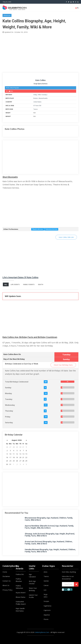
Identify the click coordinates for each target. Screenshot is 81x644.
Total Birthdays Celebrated (17, 382)
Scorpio (46, 601)
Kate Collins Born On (12, 354)
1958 (39, 95)
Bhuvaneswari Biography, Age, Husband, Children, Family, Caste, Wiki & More (49, 519)
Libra (45, 597)
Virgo (46, 594)
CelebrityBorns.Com (42, 632)
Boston (36, 98)
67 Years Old (37, 106)
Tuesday (44, 95)
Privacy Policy (7, 590)
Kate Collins (40, 80)
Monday (8, 393)
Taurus (35, 109)
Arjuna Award (21, 593)
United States (37, 102)
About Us (6, 585)
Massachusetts (43, 98)
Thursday (9, 411)
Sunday (8, 388)
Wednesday (10, 405)
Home (5, 572)
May (36, 95)
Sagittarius (48, 606)
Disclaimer (6, 576)
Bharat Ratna (20, 597)
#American (7, 15)
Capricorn (47, 610)
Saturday (9, 423)
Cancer (46, 585)
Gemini (46, 581)
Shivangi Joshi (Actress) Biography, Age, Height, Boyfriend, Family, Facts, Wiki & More (50, 535)
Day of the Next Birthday (14, 359)
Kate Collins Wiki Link (66, 237)
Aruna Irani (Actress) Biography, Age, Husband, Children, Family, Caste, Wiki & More (49, 543)
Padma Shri (20, 574)
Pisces (46, 619)
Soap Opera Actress (41, 84)
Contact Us (7, 581)
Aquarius (47, 615)
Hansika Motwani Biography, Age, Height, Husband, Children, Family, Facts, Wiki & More (50, 551)
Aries (46, 572)
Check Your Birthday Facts (63, 365)
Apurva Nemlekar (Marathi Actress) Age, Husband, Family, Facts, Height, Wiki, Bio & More (49, 527)
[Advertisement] (40, 52)
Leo (45, 590)
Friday (8, 417)
